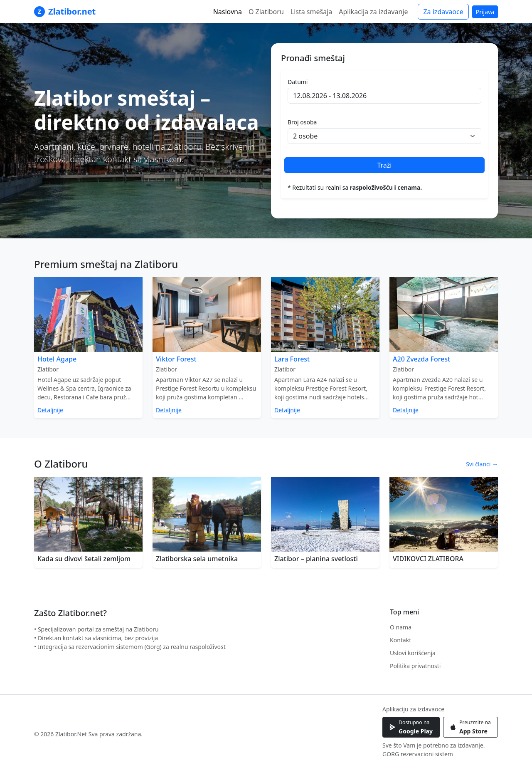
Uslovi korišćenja (413, 653)
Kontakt (400, 640)
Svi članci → (482, 464)
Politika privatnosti (415, 666)
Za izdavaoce (443, 12)
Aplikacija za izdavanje (373, 12)
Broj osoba (302, 122)
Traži (384, 165)
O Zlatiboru (266, 12)
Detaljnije (50, 410)
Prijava (485, 12)
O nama (401, 627)
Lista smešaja (311, 12)
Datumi (298, 82)
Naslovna (228, 12)
